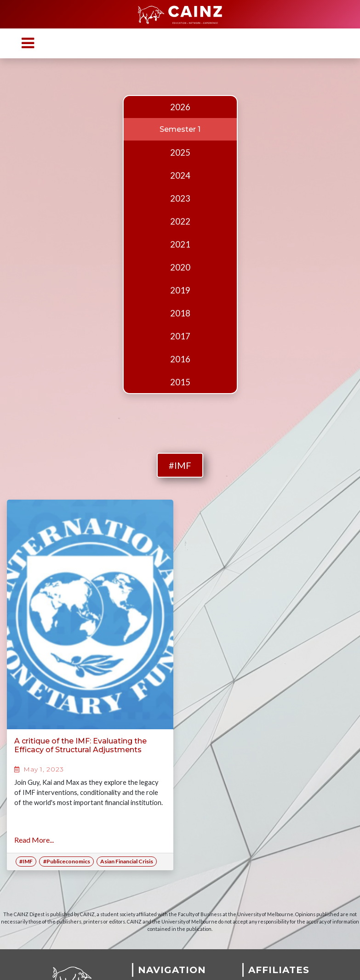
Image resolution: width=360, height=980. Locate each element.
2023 (180, 198)
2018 (180, 313)
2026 (180, 107)
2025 (180, 152)
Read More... (34, 840)
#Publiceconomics (67, 861)
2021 (180, 244)
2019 (180, 290)
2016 (180, 359)
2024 (180, 175)
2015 (180, 382)
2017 (180, 336)
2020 (180, 267)
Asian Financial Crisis (127, 861)
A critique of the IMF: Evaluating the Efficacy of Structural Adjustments (80, 745)
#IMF (180, 465)
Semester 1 (180, 129)
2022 (180, 221)
